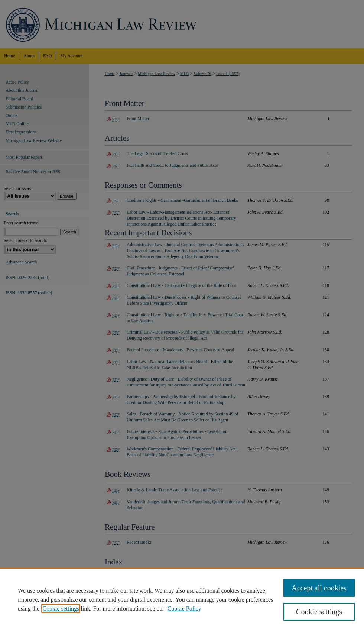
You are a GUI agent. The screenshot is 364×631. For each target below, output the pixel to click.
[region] (182, 599)
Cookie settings (61, 609)
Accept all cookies (319, 588)
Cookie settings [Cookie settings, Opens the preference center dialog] (319, 612)
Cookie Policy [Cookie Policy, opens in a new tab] (184, 609)
